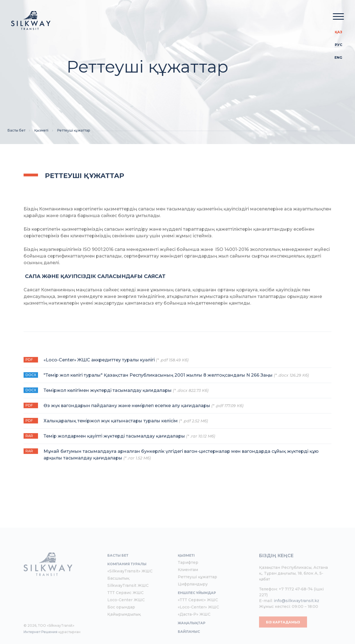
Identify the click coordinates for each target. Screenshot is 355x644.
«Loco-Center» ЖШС (198, 619)
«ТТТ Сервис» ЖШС (198, 612)
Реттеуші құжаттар (197, 589)
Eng (338, 57)
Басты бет (9, 130)
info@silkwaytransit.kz (296, 612)
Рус (338, 45)
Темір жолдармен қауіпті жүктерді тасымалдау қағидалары (129, 441)
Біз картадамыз (283, 634)
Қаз (338, 32)
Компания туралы (127, 576)
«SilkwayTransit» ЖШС (130, 583)
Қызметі (34, 130)
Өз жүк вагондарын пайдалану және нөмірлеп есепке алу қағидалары (144, 411)
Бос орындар (121, 619)
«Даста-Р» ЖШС (194, 626)
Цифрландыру (193, 596)
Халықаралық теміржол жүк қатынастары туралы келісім (126, 426)
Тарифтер (188, 574)
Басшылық (118, 590)
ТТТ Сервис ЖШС (125, 604)
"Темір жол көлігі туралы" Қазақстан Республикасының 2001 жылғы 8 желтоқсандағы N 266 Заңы (176, 380)
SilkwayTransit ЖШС (128, 597)
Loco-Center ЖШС (126, 612)
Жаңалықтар (192, 635)
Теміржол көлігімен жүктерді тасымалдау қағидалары (126, 396)
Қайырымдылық (124, 626)
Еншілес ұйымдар (197, 605)
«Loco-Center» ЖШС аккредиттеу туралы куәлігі (116, 365)
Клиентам (188, 581)
